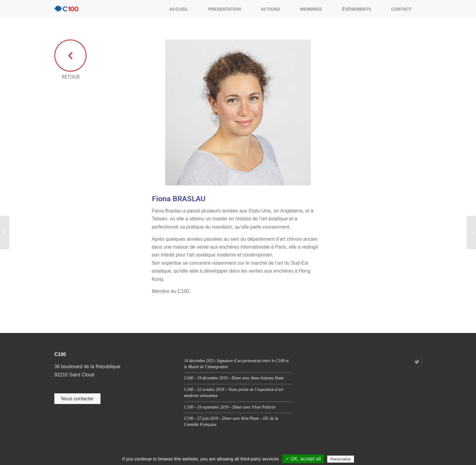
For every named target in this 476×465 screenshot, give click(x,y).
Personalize (341, 459)
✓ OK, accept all (303, 459)
